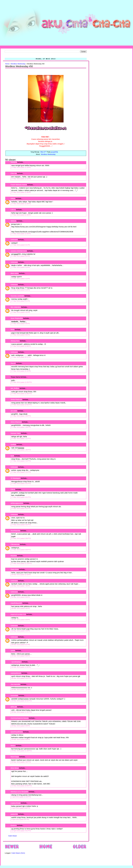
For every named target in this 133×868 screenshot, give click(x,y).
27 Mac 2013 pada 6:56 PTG (21, 538)
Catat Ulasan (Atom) (18, 853)
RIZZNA (14, 556)
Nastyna (14, 162)
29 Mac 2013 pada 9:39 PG (21, 726)
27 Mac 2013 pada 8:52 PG (21, 256)
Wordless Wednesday (18, 64)
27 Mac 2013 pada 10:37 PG (21, 357)
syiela (13, 651)
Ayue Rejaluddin (17, 318)
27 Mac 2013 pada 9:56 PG (21, 335)
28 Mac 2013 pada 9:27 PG (21, 645)
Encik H (14, 825)
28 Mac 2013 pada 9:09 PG (21, 620)
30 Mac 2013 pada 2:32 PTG (21, 762)
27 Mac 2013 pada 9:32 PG (21, 312)
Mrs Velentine (16, 307)
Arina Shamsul (16, 422)
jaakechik (14, 814)
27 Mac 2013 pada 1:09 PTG (21, 416)
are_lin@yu (15, 388)
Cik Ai (13, 489)
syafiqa (13, 444)
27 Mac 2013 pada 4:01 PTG (21, 497)
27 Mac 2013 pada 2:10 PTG (21, 461)
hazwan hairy (16, 433)
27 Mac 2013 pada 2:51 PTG (21, 483)
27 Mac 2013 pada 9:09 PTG (21, 550)
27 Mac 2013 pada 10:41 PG (21, 371)
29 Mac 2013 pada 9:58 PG (21, 739)
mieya (13, 198)
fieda (12, 330)
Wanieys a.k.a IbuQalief (19, 792)
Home (7, 64)
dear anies (15, 273)
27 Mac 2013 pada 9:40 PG (21, 324)
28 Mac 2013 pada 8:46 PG (21, 608)
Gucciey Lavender (17, 296)
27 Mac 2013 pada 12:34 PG (21, 234)
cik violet (14, 411)
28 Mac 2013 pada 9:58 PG (21, 656)
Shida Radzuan (16, 400)
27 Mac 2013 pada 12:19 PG (21, 167)
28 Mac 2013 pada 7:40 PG (21, 586)
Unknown (14, 240)
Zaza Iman (15, 569)
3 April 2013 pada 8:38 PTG (21, 808)
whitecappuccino (17, 503)
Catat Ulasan (13, 836)
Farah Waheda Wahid (19, 185)
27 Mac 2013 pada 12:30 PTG (21, 394)
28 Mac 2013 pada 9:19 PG (21, 631)
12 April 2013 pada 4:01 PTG (21, 831)
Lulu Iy (13, 210)
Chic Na (14, 173)
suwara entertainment (19, 251)
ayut (12, 456)
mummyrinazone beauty (20, 718)
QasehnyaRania (17, 732)
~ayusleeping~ (16, 662)
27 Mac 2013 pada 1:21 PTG (21, 439)
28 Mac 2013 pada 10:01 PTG (21, 701)
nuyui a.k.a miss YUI (18, 614)
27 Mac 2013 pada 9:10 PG (21, 267)
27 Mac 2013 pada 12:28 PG (21, 215)
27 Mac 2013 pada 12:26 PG (21, 192)
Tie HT (13, 363)
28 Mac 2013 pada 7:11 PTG (21, 690)
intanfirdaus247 (16, 603)
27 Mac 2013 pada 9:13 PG (21, 290)
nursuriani (14, 696)
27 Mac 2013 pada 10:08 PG (21, 346)
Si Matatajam (16, 478)
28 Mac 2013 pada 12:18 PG (21, 575)
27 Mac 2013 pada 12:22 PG (21, 179)
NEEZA (13, 221)
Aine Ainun (15, 768)
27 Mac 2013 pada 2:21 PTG (21, 472)
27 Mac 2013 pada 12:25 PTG (21, 382)
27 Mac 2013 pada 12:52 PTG (21, 405)
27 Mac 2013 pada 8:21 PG (21, 245)
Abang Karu (15, 341)
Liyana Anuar (16, 803)
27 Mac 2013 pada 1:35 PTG (21, 450)
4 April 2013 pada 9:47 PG (20, 819)
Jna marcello (15, 684)
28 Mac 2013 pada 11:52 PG (21, 667)
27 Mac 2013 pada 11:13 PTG (21, 563)
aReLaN (14, 707)
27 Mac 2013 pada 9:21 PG (21, 301)
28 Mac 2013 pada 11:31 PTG (21, 712)
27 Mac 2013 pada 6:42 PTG (21, 525)
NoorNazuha (15, 531)
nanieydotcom (16, 673)
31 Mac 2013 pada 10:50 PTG (21, 786)
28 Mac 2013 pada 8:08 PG (21, 597)
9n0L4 (13, 746)
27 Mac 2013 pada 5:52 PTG (21, 508)
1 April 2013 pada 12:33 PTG (21, 797)
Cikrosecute (15, 544)
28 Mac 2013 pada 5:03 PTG (21, 678)
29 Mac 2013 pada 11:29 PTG (21, 751)
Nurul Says (15, 757)
